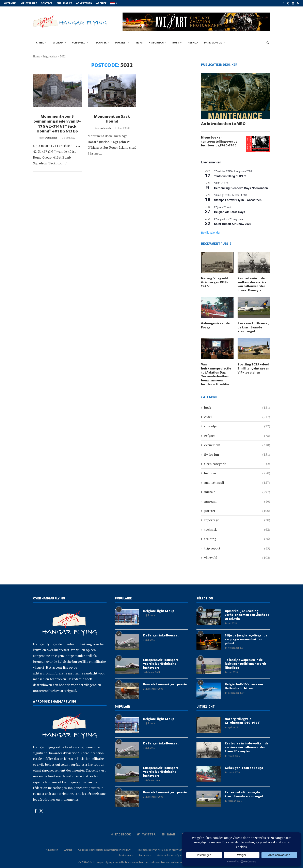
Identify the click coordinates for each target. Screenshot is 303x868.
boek (176, 43)
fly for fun (237, 454)
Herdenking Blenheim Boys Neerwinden (241, 188)
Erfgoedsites (50, 56)
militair (58, 43)
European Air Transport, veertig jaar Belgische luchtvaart (161, 664)
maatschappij (237, 483)
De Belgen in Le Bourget (161, 635)
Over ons (10, 3)
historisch (156, 43)
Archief (101, 3)
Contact (47, 3)
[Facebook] (283, 3)
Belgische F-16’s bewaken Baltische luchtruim (244, 686)
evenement (237, 445)
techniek (100, 43)
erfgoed (237, 436)
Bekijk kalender (211, 233)
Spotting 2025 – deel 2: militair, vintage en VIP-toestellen (253, 368)
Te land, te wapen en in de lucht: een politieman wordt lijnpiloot (246, 664)
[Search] (268, 43)
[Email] (293, 3)
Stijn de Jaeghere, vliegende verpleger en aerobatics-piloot (246, 639)
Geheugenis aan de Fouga (215, 325)
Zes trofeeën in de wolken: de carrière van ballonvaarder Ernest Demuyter (252, 284)
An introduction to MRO (223, 124)
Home (37, 56)
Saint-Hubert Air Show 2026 (233, 224)
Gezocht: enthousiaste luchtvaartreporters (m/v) (105, 850)
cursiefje (237, 426)
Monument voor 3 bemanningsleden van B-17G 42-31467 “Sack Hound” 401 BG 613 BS (57, 124)
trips (139, 43)
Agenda (193, 43)
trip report (237, 548)
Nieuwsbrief (29, 3)
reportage (237, 520)
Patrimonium (213, 43)
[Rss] (298, 3)
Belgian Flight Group (159, 611)
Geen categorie (237, 464)
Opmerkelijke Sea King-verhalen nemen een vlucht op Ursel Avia (247, 615)
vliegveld (79, 43)
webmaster (51, 138)
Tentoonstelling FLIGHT (230, 176)
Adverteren (84, 3)
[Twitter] (288, 3)
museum (237, 501)
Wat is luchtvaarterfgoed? (170, 855)
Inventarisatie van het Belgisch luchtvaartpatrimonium (167, 850)
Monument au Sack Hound (112, 119)
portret (121, 43)
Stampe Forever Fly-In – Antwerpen (238, 200)
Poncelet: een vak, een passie (165, 684)
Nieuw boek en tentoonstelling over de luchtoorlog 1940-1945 (219, 141)
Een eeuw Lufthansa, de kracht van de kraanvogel (253, 327)
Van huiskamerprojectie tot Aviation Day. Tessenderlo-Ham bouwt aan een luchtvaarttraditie (216, 374)
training (237, 539)
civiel (40, 43)
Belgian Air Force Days (230, 212)
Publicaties (64, 3)
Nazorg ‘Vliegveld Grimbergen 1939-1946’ (215, 282)
